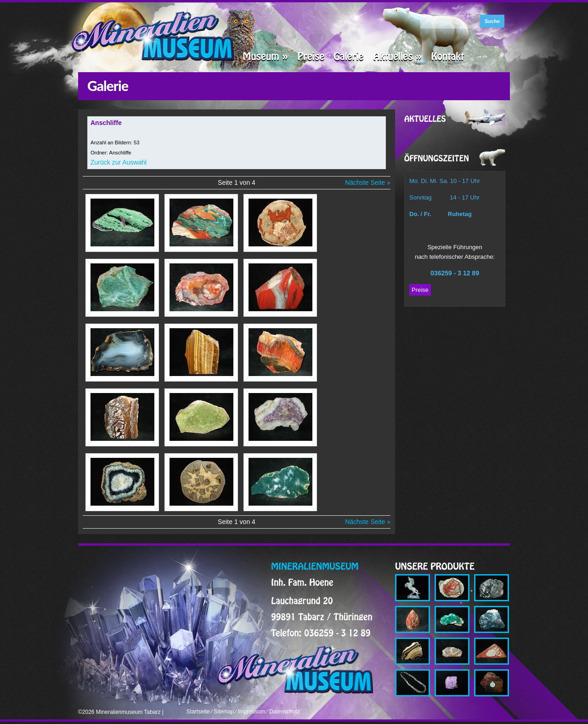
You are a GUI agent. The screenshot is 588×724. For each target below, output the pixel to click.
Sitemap (224, 712)
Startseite (198, 712)
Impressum (252, 712)
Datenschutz (285, 712)
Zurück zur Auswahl (119, 162)
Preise (420, 290)
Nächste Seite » (368, 182)
